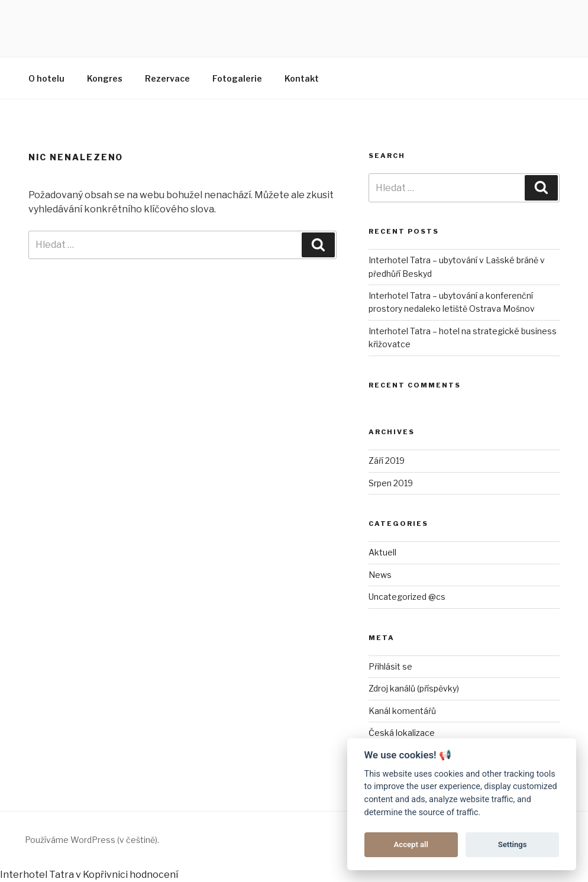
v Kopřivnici (102, 875)
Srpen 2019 (391, 483)
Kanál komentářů (402, 711)
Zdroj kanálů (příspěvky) (414, 688)
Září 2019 (387, 461)
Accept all (411, 844)
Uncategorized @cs (407, 597)
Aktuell (382, 552)
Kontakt (302, 78)
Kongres (105, 78)
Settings (513, 844)
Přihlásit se (390, 666)
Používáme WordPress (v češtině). (92, 840)
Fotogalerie (237, 78)
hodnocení (154, 875)
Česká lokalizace (402, 733)
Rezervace (167, 78)
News (380, 575)
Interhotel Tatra (37, 875)
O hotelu (46, 78)
